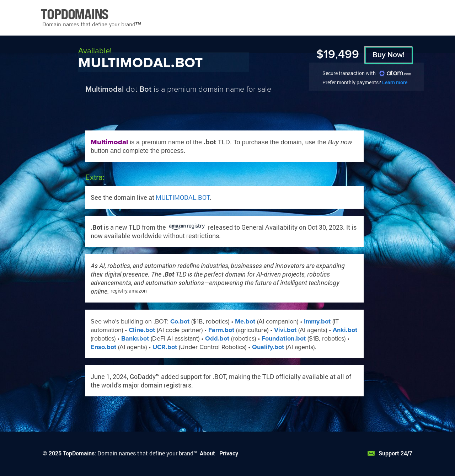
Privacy (229, 453)
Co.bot (180, 321)
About (207, 453)
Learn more (395, 82)
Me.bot (245, 321)
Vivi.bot (285, 330)
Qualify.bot (268, 347)
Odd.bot (217, 338)
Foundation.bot (284, 338)
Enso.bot (103, 347)
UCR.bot (165, 347)
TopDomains (79, 453)
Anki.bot (345, 330)
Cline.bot (142, 330)
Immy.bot (317, 321)
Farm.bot (221, 330)
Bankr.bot (135, 338)
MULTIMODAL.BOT (183, 197)
